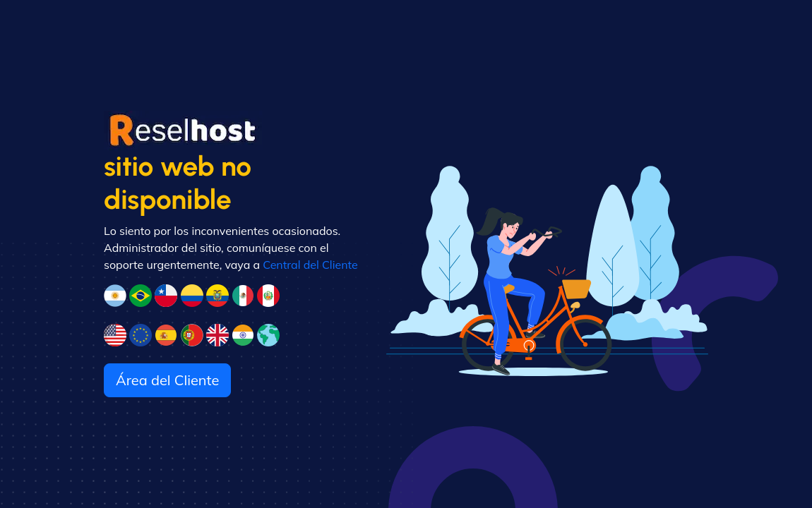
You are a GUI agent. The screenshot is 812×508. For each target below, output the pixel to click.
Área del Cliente (167, 380)
